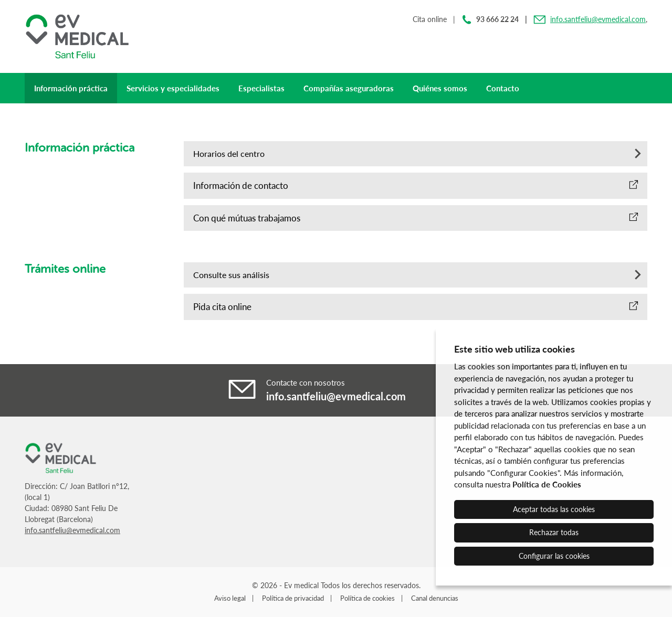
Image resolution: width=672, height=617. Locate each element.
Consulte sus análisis (231, 275)
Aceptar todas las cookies (554, 509)
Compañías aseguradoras (349, 88)
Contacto (503, 88)
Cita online (430, 19)
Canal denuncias (435, 598)
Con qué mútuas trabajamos (247, 218)
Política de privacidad (293, 598)
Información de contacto (241, 185)
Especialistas (261, 88)
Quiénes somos (440, 88)
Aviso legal (230, 598)
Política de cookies (367, 598)
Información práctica (71, 88)
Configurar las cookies (554, 556)
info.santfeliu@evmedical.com (598, 19)
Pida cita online (222, 307)
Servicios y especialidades (173, 88)
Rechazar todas (554, 532)
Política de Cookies (547, 484)
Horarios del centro (229, 153)
